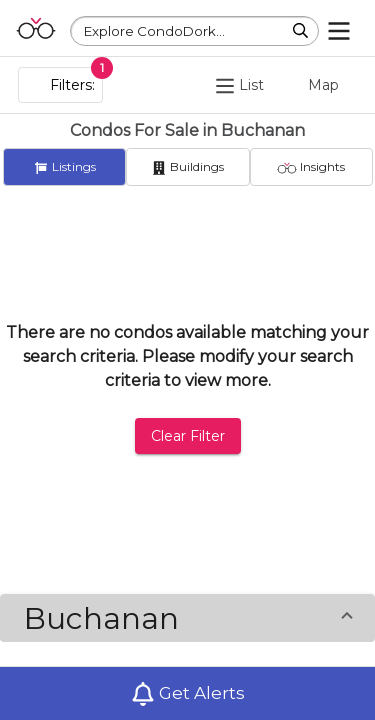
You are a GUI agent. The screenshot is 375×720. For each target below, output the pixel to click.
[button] (187, 618)
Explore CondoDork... (154, 31)
